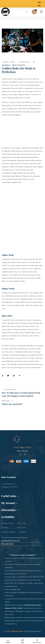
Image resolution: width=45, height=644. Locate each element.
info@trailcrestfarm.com (10, 541)
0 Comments (19, 65)
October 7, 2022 (8, 62)
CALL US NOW (20, 445)
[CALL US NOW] (17, 439)
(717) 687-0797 (22, 448)
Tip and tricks (24, 62)
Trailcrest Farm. (17, 631)
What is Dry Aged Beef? (12, 404)
